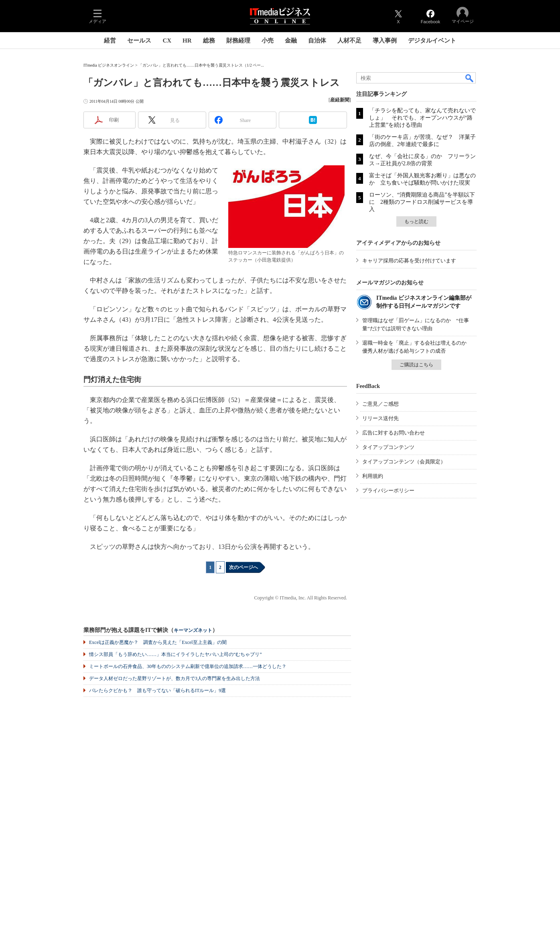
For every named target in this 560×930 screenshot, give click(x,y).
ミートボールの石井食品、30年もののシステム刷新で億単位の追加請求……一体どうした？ (188, 666)
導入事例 (385, 41)
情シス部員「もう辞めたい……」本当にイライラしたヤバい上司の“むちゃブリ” (176, 654)
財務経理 (238, 41)
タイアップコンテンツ (388, 447)
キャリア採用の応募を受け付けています (409, 261)
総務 (209, 41)
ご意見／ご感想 (380, 404)
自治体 (317, 41)
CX (167, 41)
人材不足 (349, 41)
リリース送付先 (380, 418)
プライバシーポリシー (388, 490)
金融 (291, 41)
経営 (110, 41)
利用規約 (373, 476)
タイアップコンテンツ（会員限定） (404, 462)
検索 (470, 78)
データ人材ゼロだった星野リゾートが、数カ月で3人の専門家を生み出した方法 (174, 678)
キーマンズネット (193, 630)
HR (187, 41)
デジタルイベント (432, 41)
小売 (268, 41)
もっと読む (416, 221)
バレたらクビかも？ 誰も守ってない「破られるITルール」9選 (157, 690)
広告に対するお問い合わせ (394, 433)
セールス (139, 41)
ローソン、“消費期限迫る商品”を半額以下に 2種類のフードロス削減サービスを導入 (422, 202)
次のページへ (243, 567)
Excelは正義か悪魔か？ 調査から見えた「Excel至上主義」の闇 (158, 642)
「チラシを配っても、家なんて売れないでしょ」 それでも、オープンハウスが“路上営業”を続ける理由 (422, 118)
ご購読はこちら (416, 365)
